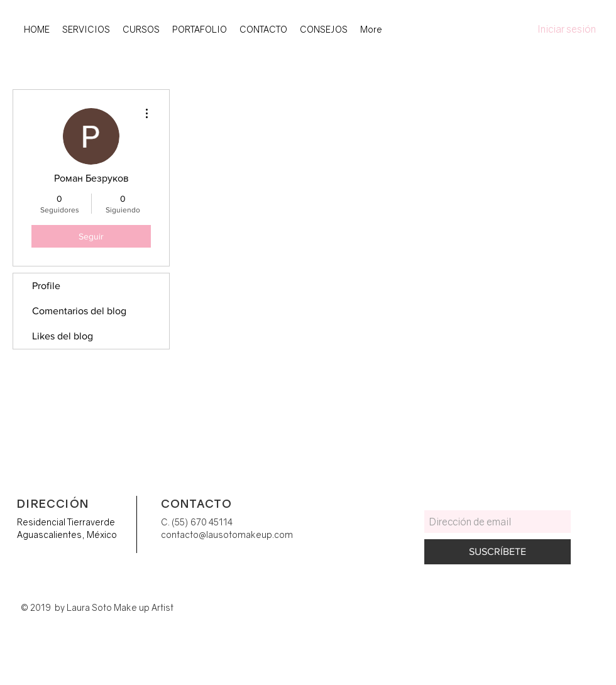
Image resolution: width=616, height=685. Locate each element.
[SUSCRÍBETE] (498, 552)
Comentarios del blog (79, 311)
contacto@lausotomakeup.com (227, 534)
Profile (46, 286)
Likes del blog (63, 336)
